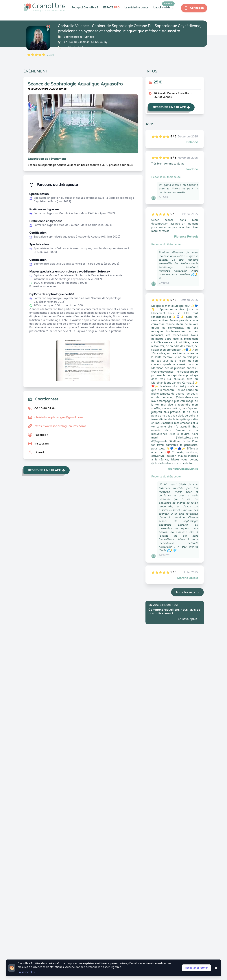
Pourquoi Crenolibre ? (85, 8)
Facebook (41, 435)
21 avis (51, 55)
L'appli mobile (164, 8)
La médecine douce (136, 8)
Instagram (42, 444)
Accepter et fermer (196, 968)
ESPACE (111, 8)
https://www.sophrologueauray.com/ (60, 426)
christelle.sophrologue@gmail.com (59, 417)
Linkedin (40, 452)
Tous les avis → (187, 592)
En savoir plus (26, 972)
